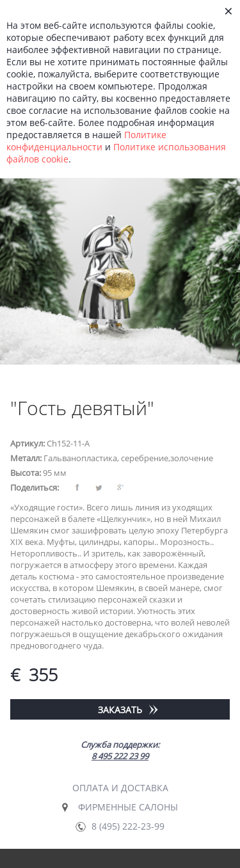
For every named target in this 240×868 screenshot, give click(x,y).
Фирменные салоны (128, 807)
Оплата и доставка (120, 788)
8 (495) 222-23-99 (128, 826)
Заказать (120, 710)
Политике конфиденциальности (86, 141)
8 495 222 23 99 (120, 756)
